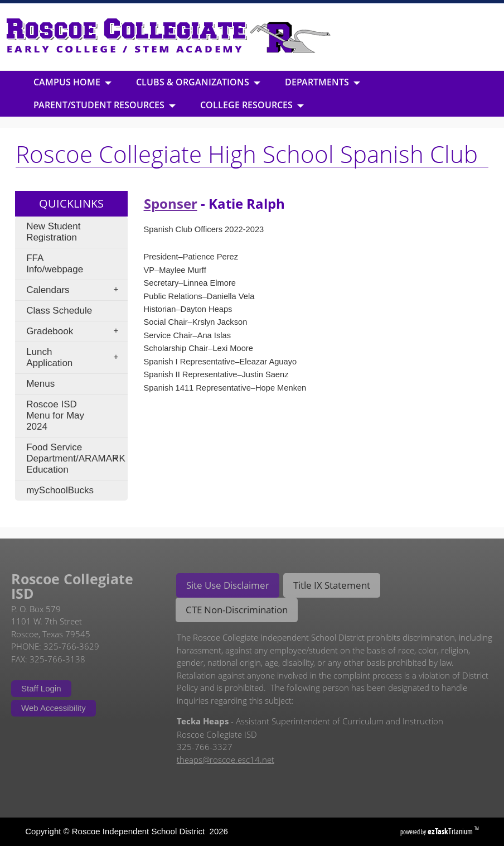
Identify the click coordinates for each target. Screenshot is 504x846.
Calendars (76, 290)
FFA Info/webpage (55, 264)
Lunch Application (76, 357)
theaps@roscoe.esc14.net (226, 760)
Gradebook (76, 331)
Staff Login (41, 688)
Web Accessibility (54, 708)
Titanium (451, 831)
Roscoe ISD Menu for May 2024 (55, 415)
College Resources (252, 105)
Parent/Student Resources (105, 105)
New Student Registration (53, 232)
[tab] (228, 585)
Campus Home (72, 82)
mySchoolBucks (60, 490)
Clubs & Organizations (198, 82)
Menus (40, 384)
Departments (323, 82)
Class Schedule (59, 311)
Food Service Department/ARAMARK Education (76, 458)
